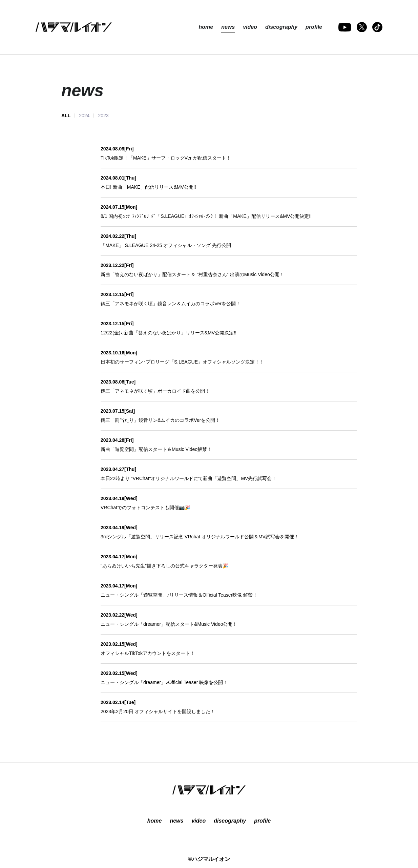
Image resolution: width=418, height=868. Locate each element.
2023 (103, 116)
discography (281, 27)
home (206, 27)
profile (314, 27)
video (250, 27)
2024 (84, 116)
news (228, 27)
